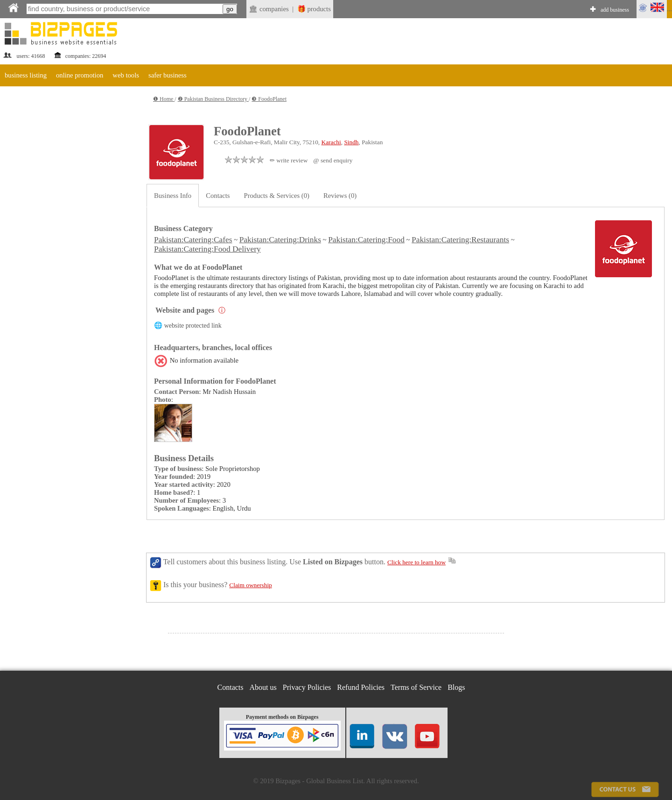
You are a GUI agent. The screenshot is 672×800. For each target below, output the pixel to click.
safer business (168, 75)
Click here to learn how (416, 562)
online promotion (80, 75)
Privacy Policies (307, 687)
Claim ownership (250, 585)
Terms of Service (416, 687)
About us (263, 687)
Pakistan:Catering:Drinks (280, 240)
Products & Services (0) (277, 196)
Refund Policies (361, 687)
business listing (26, 75)
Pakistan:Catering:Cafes (193, 240)
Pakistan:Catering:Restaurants (460, 240)
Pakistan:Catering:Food (366, 240)
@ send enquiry (333, 160)
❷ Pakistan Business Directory (213, 99)
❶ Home (164, 99)
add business (615, 10)
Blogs (456, 687)
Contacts (218, 196)
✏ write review (289, 160)
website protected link (193, 326)
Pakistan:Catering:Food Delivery (207, 249)
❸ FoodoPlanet (269, 99)
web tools (126, 75)
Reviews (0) (340, 196)
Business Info (173, 196)
